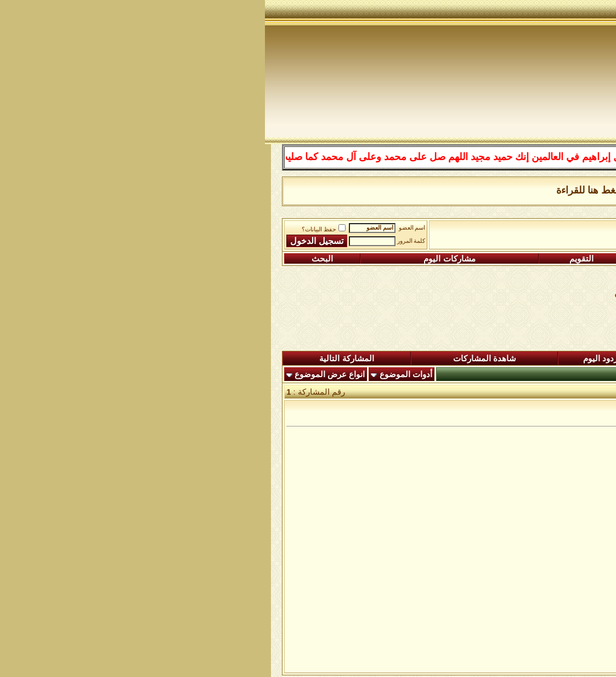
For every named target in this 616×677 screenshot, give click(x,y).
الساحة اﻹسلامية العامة (464, 231)
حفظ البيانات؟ (59, 229)
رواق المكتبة (394, 231)
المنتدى (565, 359)
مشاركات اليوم (184, 259)
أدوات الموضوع (141, 374)
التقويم (317, 259)
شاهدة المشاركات (220, 359)
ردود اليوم (335, 359)
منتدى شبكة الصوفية (549, 231)
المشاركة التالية (81, 359)
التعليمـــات (427, 259)
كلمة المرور (146, 241)
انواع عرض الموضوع (65, 374)
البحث (57, 259)
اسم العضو (147, 228)
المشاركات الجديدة (455, 359)
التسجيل (546, 259)
